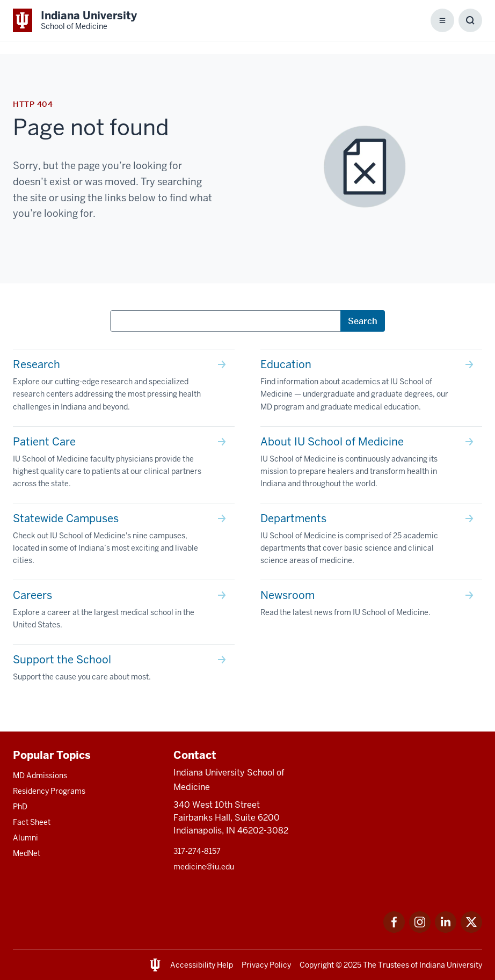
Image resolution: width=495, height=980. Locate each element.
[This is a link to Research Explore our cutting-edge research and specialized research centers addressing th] (124, 387)
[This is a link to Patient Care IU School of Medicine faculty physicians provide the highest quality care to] (124, 465)
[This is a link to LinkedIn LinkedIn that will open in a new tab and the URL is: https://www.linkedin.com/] (446, 930)
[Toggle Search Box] (470, 20)
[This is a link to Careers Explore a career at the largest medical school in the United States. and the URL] (124, 612)
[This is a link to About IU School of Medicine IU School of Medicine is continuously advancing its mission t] (371, 465)
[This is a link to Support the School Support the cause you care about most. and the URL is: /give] (124, 670)
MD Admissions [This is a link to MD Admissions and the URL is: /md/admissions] (40, 776)
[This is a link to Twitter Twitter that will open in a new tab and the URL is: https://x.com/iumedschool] (471, 930)
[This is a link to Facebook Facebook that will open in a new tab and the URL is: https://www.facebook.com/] (394, 930)
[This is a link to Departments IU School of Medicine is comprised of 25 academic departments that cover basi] (371, 542)
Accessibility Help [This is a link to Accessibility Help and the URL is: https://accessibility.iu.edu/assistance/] (202, 965)
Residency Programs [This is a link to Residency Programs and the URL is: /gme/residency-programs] (49, 791)
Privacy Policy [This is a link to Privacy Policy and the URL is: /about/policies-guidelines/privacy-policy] (266, 965)
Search (363, 321)
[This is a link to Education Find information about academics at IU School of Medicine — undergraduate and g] (371, 387)
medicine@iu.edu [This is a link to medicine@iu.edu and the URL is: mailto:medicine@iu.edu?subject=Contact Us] (204, 867)
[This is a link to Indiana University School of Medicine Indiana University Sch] (75, 20)
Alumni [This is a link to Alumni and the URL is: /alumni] (26, 838)
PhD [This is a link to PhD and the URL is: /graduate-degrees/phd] (20, 807)
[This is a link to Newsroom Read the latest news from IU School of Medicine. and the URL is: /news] (371, 606)
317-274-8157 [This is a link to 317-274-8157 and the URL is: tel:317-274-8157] (197, 851)
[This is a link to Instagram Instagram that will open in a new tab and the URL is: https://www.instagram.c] (420, 930)
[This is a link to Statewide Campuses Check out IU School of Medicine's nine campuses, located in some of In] (124, 542)
